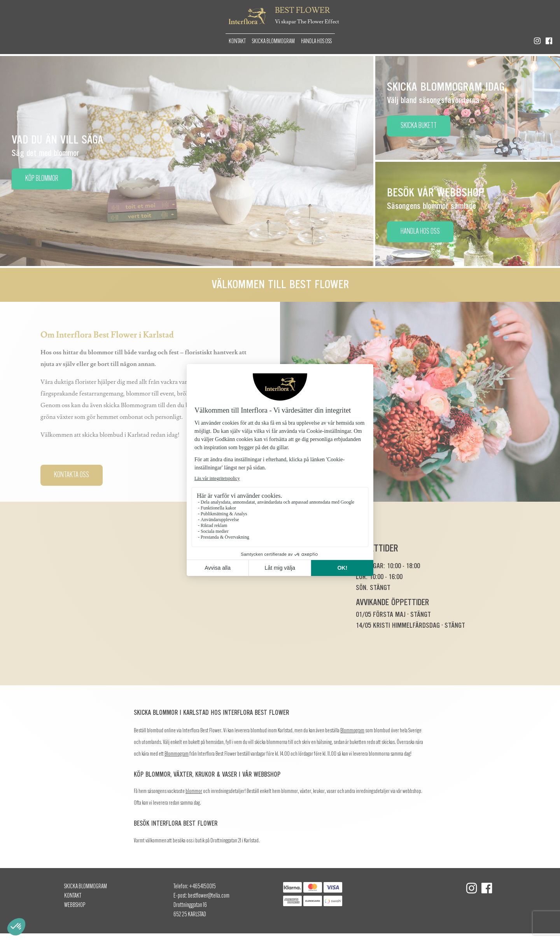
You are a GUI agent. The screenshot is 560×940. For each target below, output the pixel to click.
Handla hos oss (316, 42)
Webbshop (75, 905)
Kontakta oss (72, 475)
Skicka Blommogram (273, 42)
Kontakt (237, 42)
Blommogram (352, 731)
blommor (194, 792)
